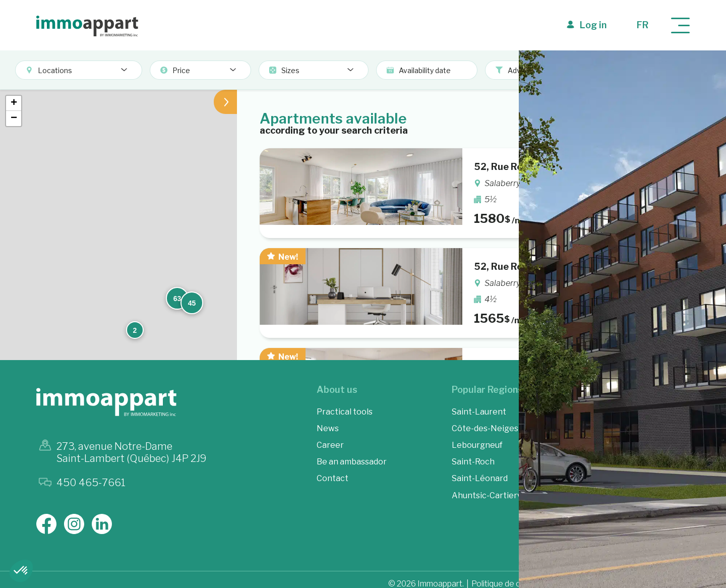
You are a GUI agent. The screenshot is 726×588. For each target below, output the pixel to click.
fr (643, 25)
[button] (323, 120)
